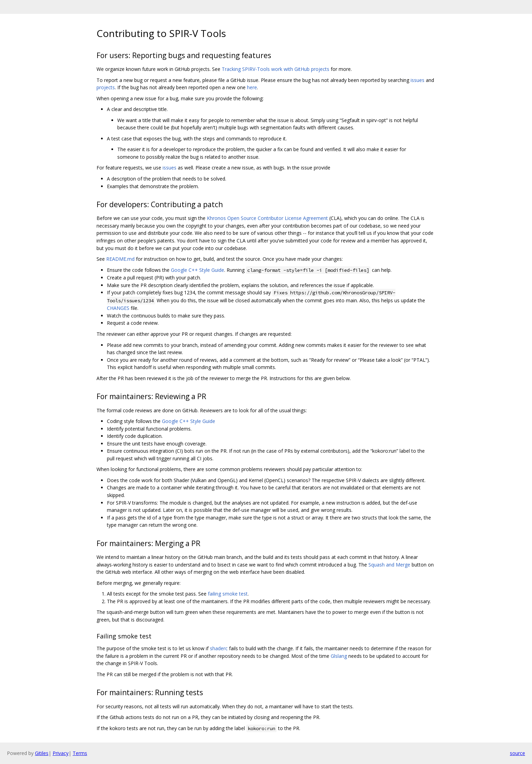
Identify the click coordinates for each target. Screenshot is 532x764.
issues (418, 80)
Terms (80, 753)
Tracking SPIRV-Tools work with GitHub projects (276, 69)
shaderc (219, 648)
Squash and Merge (389, 565)
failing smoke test (228, 594)
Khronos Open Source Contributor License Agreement (267, 218)
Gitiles (42, 753)
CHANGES (118, 308)
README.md (120, 259)
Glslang (339, 656)
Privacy (61, 753)
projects (106, 87)
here (252, 87)
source (517, 753)
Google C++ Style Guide (198, 270)
